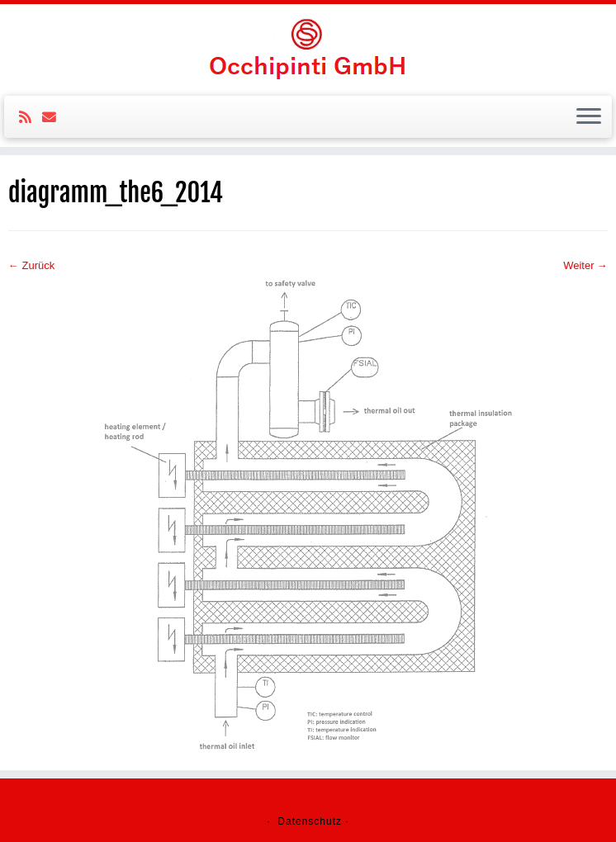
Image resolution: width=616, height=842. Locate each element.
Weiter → (585, 265)
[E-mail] (54, 118)
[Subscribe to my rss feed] (31, 118)
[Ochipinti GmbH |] (308, 48)
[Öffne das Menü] (589, 117)
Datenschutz (310, 821)
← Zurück (31, 265)
